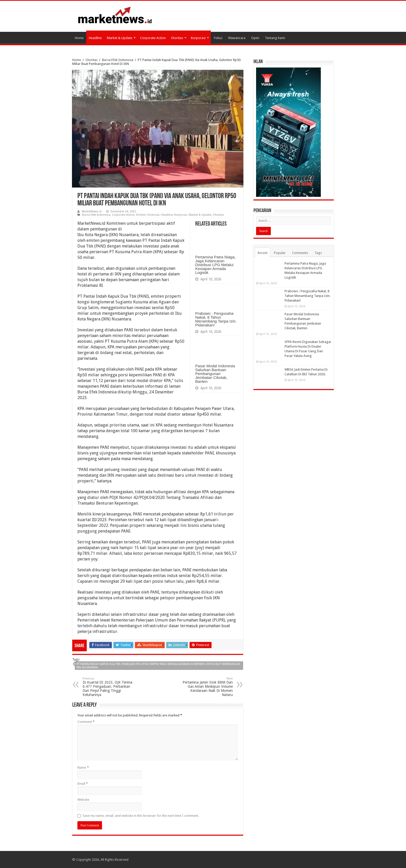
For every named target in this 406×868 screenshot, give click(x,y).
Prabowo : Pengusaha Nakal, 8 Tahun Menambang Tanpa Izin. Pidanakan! (216, 319)
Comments (300, 253)
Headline (95, 38)
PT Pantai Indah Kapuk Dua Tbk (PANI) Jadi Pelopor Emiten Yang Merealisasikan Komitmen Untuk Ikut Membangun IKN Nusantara (158, 666)
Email (83, 784)
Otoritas (177, 38)
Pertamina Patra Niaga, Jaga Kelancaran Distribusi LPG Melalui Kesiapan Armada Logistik (215, 265)
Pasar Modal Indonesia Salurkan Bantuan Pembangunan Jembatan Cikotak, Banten (215, 374)
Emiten (141, 215)
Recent (263, 253)
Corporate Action (153, 38)
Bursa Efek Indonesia (118, 60)
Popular (280, 253)
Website (83, 800)
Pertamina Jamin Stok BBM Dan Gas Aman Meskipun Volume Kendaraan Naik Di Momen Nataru (206, 687)
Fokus (218, 38)
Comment (86, 722)
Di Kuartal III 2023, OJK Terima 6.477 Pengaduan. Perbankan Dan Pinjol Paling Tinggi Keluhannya (109, 687)
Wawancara (237, 38)
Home (79, 38)
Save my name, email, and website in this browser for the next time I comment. (141, 816)
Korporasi (198, 38)
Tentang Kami (275, 38)
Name (83, 768)
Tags (318, 253)
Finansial (153, 215)
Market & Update (120, 38)
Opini (255, 38)
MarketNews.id (92, 211)
